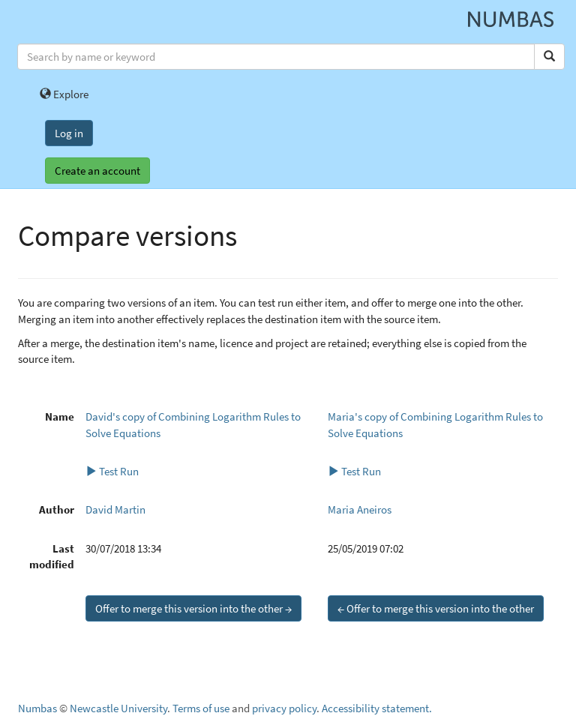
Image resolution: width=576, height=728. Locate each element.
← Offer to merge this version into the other (436, 608)
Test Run (112, 471)
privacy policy (284, 708)
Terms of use (201, 708)
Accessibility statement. (377, 708)
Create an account (97, 171)
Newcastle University (118, 708)
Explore (64, 94)
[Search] (549, 57)
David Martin (115, 509)
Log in (69, 133)
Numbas (37, 708)
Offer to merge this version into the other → (193, 608)
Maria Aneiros (360, 509)
